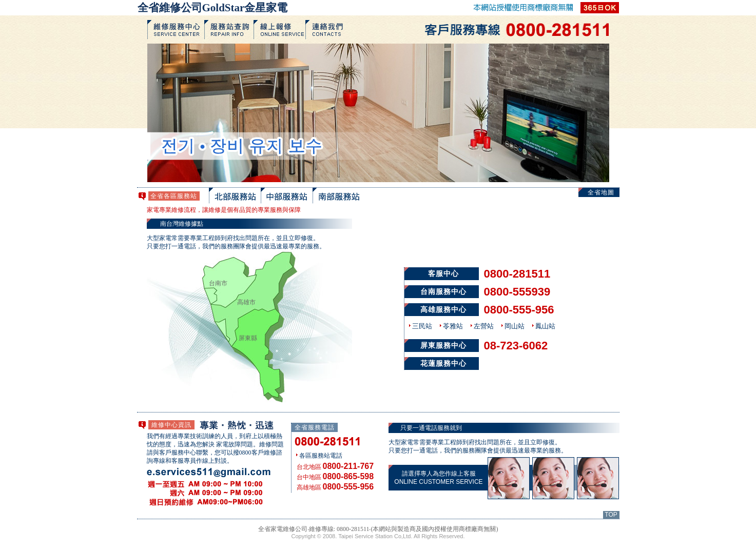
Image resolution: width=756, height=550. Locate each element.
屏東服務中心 (443, 346)
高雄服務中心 (443, 310)
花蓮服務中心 (443, 364)
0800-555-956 (519, 310)
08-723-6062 (516, 346)
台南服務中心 (443, 292)
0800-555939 (517, 292)
